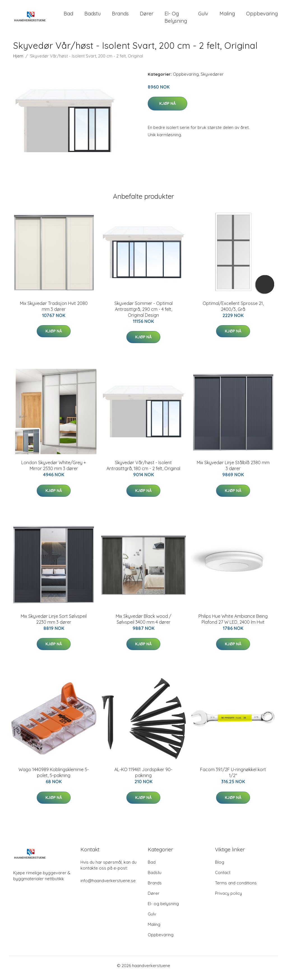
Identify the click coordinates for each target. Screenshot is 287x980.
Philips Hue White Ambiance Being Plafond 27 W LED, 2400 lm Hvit (233, 624)
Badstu (92, 16)
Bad (68, 16)
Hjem (18, 61)
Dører (147, 16)
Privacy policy (228, 898)
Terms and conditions (236, 888)
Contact (223, 877)
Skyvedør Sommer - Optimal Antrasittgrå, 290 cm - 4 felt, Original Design (143, 314)
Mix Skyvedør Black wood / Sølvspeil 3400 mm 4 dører (143, 624)
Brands (120, 16)
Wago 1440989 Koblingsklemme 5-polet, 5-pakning (54, 777)
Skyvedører (212, 79)
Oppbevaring (262, 16)
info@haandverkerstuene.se (108, 885)
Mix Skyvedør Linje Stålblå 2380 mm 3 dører (233, 471)
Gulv (203, 16)
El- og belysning (176, 20)
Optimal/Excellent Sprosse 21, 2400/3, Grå (233, 311)
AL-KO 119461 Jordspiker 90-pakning (143, 777)
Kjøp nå (167, 108)
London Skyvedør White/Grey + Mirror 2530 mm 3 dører (54, 471)
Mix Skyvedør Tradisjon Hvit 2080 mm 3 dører (54, 311)
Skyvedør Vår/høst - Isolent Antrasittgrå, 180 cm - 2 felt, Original (143, 471)
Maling (227, 16)
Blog (220, 867)
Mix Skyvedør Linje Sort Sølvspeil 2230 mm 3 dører (54, 624)
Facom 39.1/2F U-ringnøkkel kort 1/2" (233, 777)
